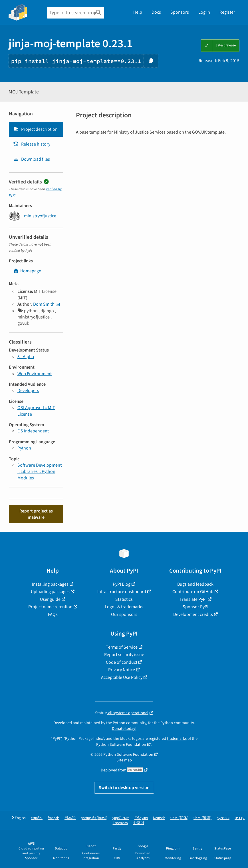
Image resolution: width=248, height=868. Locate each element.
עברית (240, 818)
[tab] (36, 129)
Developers (28, 391)
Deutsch (159, 818)
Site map (124, 760)
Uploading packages (50, 592)
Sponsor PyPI (195, 607)
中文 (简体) (179, 818)
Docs (156, 12)
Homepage (27, 271)
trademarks (177, 739)
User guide (50, 599)
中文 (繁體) (202, 818)
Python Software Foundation (121, 745)
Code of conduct (122, 662)
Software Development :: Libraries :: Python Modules (40, 472)
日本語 (70, 818)
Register (227, 12)
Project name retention (50, 607)
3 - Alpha (26, 357)
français (54, 818)
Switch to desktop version (124, 788)
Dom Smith (44, 304)
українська (121, 818)
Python (24, 448)
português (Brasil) (94, 818)
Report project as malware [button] (36, 514)
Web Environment (35, 374)
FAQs (53, 614)
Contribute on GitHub (193, 592)
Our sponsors (124, 614)
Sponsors (180, 12)
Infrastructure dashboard (122, 592)
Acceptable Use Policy (122, 677)
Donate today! (124, 729)
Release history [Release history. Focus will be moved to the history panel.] (32, 144)
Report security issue (124, 655)
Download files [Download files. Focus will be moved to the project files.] (32, 159)
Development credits (193, 614)
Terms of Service (122, 647)
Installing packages (50, 584)
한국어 (139, 823)
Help (138, 12)
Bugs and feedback (195, 584)
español (37, 818)
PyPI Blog (122, 584)
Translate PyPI (193, 599)
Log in (204, 12)
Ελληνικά (141, 818)
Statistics (124, 599)
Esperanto (120, 823)
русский (223, 818)
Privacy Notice (122, 670)
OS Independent (33, 431)
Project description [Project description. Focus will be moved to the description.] (35, 129)
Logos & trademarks (124, 607)
